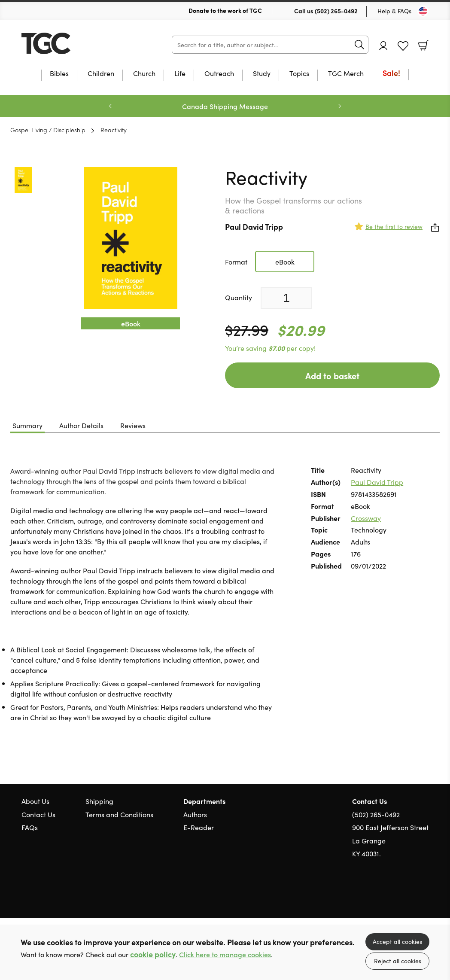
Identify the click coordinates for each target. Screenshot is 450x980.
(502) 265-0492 (336, 11)
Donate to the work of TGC (225, 10)
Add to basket (332, 375)
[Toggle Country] (423, 11)
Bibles (59, 74)
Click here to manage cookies (225, 954)
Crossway (366, 518)
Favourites (403, 46)
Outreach (219, 74)
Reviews (133, 425)
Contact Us (38, 814)
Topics (299, 74)
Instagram (424, 895)
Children (101, 74)
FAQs (30, 827)
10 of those (75, 43)
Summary (27, 425)
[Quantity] (286, 298)
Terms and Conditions (119, 814)
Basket (423, 46)
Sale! (391, 74)
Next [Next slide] (340, 106)
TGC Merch (346, 74)
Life (180, 74)
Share (435, 228)
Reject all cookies (398, 961)
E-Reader (199, 827)
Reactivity (114, 130)
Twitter (393, 895)
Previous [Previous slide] (110, 106)
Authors (195, 814)
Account (383, 46)
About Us (35, 801)
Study (262, 74)
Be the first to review (394, 226)
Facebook (409, 894)
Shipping (99, 801)
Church (144, 74)
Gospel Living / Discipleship (48, 130)
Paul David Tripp (254, 227)
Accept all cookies (397, 941)
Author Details (81, 425)
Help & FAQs (394, 11)
